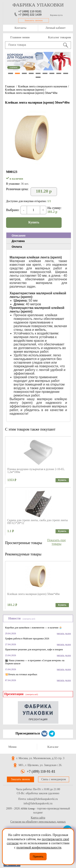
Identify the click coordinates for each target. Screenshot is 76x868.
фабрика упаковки (38, 5)
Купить (34, 222)
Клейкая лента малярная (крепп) (25, 90)
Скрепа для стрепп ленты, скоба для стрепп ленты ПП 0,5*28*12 (38, 522)
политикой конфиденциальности (39, 847)
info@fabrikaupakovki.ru (38, 804)
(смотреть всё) (29, 619)
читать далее (64, 633)
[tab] (39, 235)
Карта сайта (38, 818)
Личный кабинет (55, 28)
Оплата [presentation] (17, 247)
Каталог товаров (59, 37)
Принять (38, 857)
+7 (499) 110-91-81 (41, 772)
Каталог (53, 747)
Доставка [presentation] (18, 241)
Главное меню (20, 37)
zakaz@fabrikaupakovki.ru (42, 799)
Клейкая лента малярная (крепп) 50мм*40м (31, 93)
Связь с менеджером (54, 779)
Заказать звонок (34, 20)
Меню (12, 747)
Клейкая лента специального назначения (43, 86)
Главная (10, 86)
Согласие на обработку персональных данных (38, 822)
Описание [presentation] (19, 236)
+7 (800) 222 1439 (30, 15)
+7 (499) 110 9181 (30, 11)
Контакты (20, 28)
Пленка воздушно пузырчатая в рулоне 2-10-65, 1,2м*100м (36, 471)
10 (38, 77)
